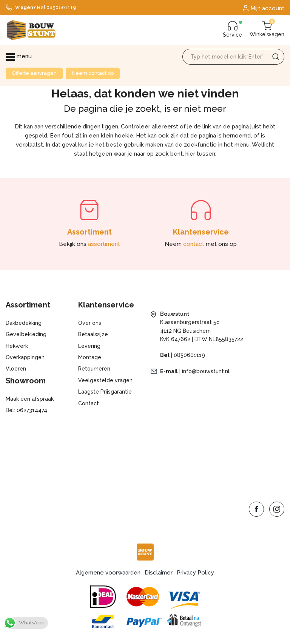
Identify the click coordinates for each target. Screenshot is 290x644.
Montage (90, 357)
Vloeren (16, 369)
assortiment (104, 244)
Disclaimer (159, 573)
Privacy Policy (195, 573)
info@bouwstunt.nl (206, 371)
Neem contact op (93, 73)
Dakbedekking (24, 323)
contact (194, 244)
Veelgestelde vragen (105, 380)
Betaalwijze (93, 334)
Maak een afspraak (30, 399)
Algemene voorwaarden (108, 573)
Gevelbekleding (26, 334)
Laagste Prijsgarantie (105, 392)
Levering (89, 346)
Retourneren (94, 369)
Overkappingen (25, 357)
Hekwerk (17, 346)
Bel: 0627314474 (26, 410)
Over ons (90, 323)
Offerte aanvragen (34, 73)
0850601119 (189, 355)
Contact (89, 403)
